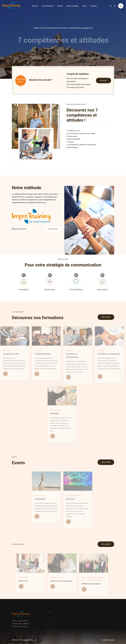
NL (115, 6)
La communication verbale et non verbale (81, 133)
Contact (94, 6)
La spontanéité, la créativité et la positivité (81, 145)
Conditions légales (108, 640)
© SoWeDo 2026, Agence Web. (23, 640)
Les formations (48, 6)
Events (60, 6)
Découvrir (106, 317)
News (85, 6)
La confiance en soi (73, 131)
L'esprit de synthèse (73, 139)
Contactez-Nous (53, 229)
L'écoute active (72, 136)
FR (111, 6)
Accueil (35, 6)
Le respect (70, 142)
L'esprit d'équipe (72, 147)
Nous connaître (72, 6)
